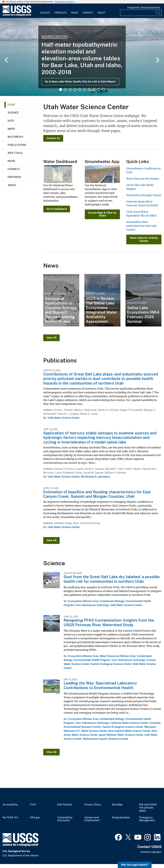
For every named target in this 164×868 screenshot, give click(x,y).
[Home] (17, 15)
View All (51, 338)
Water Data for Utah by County (144, 239)
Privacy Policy (93, 805)
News (74, 13)
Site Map (117, 805)
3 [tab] (70, 89)
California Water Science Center (129, 723)
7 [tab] (89, 89)
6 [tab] (84, 89)
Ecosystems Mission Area (83, 601)
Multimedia (15, 137)
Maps (11, 129)
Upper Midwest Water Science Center (121, 735)
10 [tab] (104, 89)
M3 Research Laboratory (95, 477)
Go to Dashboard (57, 209)
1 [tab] (61, 89)
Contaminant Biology (112, 601)
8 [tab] (94, 89)
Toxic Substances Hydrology (92, 605)
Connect (88, 13)
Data (11, 121)
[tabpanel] (82, 57)
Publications (17, 145)
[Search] (158, 13)
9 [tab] (99, 89)
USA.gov (35, 818)
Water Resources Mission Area (118, 656)
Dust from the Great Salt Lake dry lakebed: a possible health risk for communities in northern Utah (112, 579)
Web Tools (15, 153)
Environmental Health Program (92, 660)
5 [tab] (80, 89)
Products (61, 13)
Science (45, 13)
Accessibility (10, 805)
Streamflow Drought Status (144, 195)
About (101, 13)
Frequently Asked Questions (144, 8)
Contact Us (53, 138)
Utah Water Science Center (64, 418)
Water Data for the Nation (143, 179)
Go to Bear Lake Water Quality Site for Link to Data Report (80, 82)
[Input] (141, 13)
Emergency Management (147, 819)
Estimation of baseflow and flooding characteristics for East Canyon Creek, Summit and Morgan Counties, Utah (97, 494)
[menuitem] (45, 11)
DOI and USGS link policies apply (148, 808)
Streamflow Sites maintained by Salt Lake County (142, 226)
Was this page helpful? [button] (135, 865)
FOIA (33, 805)
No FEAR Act (10, 818)
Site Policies (65, 805)
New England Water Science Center (129, 731)
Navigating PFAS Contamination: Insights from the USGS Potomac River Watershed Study (109, 622)
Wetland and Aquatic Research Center (106, 739)
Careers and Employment (92, 819)
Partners (14, 177)
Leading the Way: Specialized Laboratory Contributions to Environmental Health (100, 685)
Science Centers (55, 37)
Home (11, 105)
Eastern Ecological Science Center (111, 664)
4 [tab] (75, 89)
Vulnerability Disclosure (65, 819)
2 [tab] (65, 89)
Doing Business (121, 818)
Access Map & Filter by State (102, 214)
